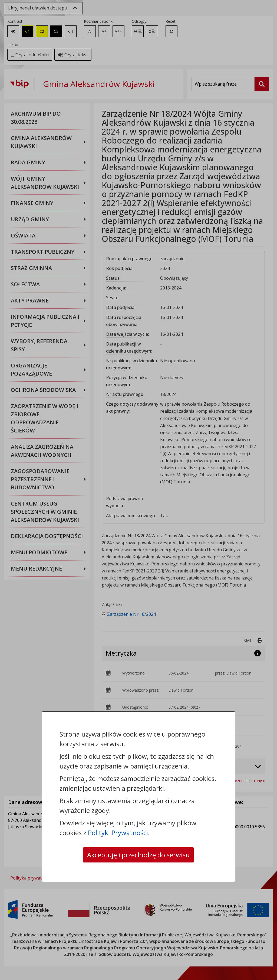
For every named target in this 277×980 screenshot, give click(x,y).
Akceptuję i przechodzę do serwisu (138, 855)
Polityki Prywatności (118, 833)
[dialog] (138, 490)
